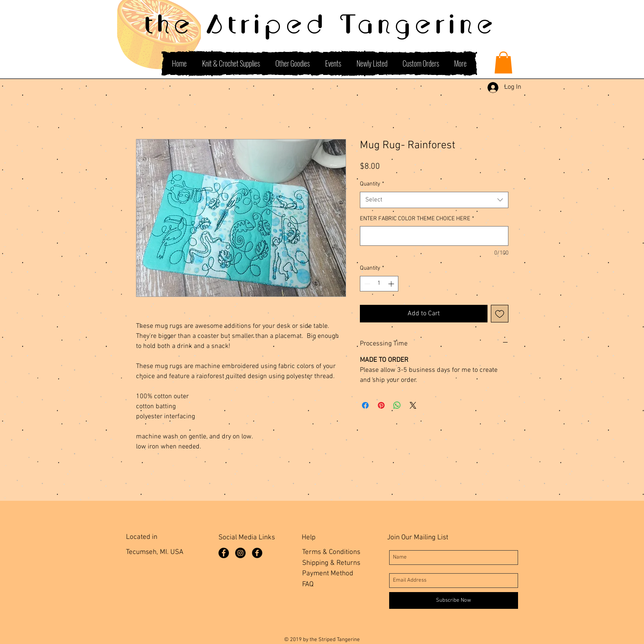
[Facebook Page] (224, 553)
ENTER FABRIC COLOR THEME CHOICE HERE (417, 219)
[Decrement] (366, 284)
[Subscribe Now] (454, 600)
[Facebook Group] (257, 553)
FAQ (308, 585)
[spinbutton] (379, 284)
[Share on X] (413, 405)
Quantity (372, 184)
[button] (503, 63)
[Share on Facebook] (365, 405)
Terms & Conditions (331, 552)
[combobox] (434, 200)
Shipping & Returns (331, 563)
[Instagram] (240, 553)
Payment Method (328, 574)
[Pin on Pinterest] (381, 405)
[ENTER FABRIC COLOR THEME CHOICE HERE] (434, 236)
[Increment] (392, 284)
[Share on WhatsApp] (397, 405)
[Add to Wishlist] (500, 314)
